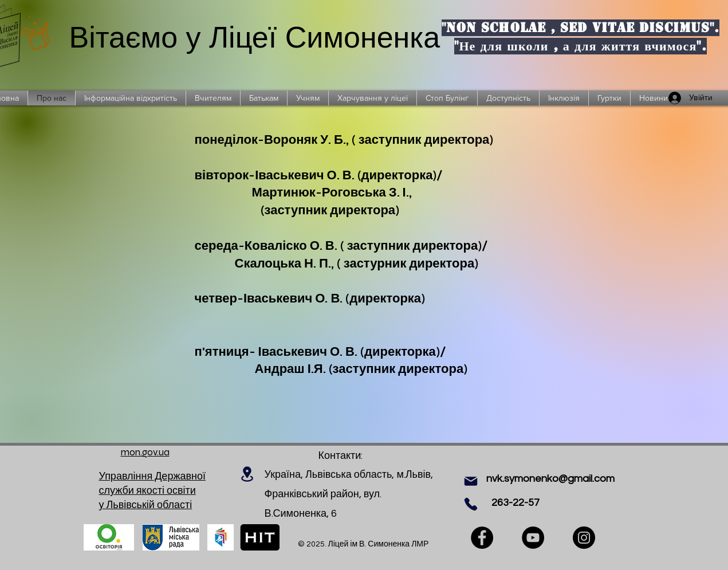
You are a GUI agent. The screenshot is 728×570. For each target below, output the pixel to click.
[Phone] (471, 504)
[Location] (247, 474)
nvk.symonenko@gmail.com (550, 479)
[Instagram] (584, 538)
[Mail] (471, 481)
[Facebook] (482, 538)
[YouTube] (533, 538)
